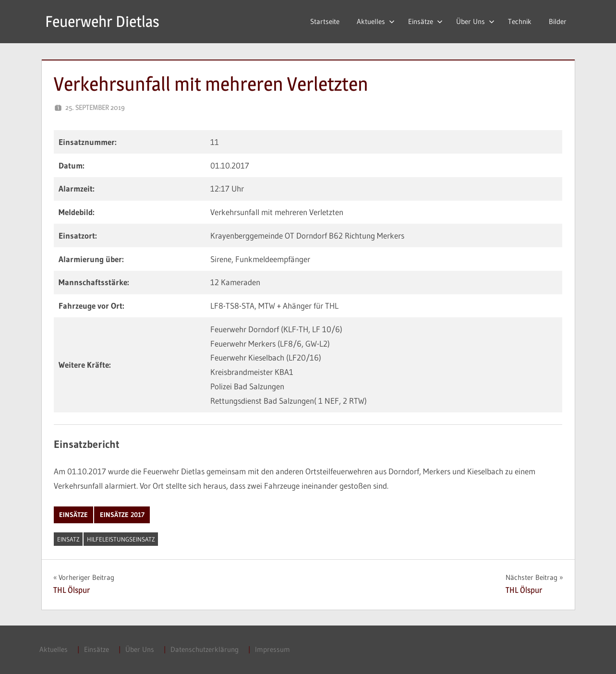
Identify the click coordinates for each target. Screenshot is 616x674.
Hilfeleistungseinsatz (121, 539)
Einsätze (425, 21)
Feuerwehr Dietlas (102, 21)
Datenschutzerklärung (205, 649)
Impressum (272, 649)
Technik (520, 21)
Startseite (325, 21)
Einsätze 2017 (122, 515)
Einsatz (68, 539)
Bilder (558, 21)
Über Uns (475, 21)
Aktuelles (376, 21)
